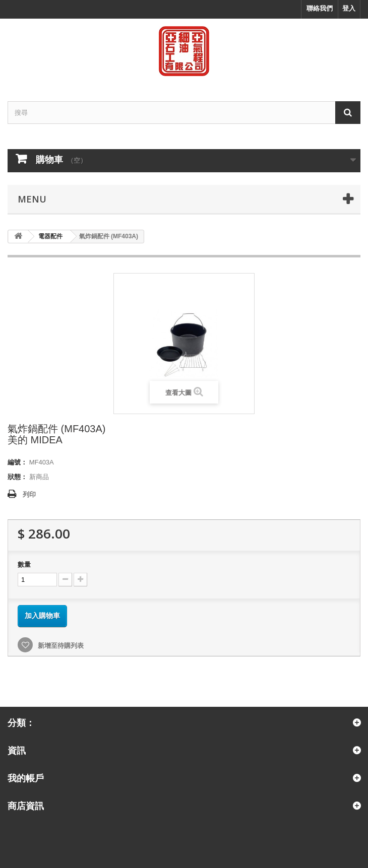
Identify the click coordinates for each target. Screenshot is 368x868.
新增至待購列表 (60, 646)
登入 (349, 8)
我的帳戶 (26, 778)
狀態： (17, 477)
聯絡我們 (320, 8)
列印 (29, 494)
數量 (24, 564)
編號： (17, 462)
